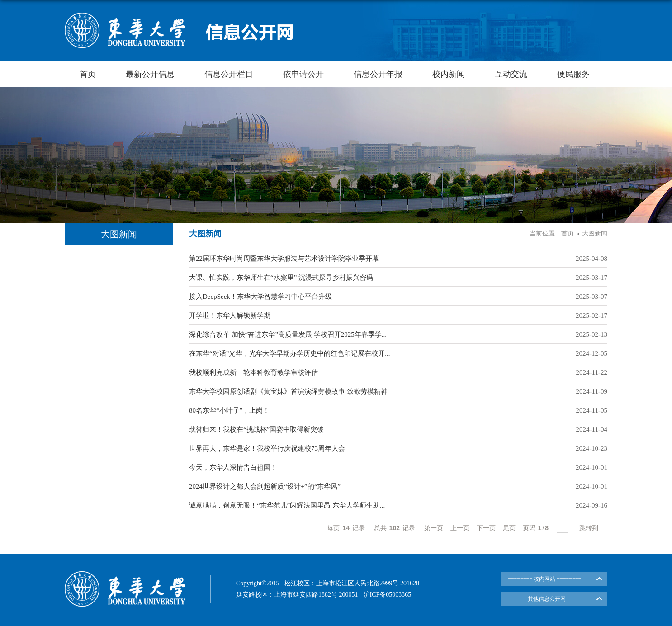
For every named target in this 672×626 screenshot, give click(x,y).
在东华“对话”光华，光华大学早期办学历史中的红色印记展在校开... (290, 353)
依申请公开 (303, 74)
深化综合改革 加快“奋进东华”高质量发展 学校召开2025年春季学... (288, 334)
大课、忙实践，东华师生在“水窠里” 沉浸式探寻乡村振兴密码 (281, 278)
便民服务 (573, 74)
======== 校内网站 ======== (544, 579)
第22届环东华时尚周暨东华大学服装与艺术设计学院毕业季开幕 (284, 259)
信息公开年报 (378, 74)
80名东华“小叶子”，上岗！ (229, 410)
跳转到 (590, 528)
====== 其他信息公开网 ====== (547, 599)
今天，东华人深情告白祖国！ (233, 467)
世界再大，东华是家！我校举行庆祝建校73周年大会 (267, 448)
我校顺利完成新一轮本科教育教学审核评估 (253, 372)
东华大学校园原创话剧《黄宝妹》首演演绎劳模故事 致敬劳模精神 (288, 391)
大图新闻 (595, 233)
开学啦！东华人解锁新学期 (230, 315)
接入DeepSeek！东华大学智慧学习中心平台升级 (260, 297)
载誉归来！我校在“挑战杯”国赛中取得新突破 (256, 429)
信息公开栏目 (229, 74)
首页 (88, 74)
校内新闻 (449, 74)
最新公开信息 (150, 74)
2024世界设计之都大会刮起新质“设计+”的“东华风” (265, 486)
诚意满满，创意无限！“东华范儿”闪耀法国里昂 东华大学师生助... (287, 505)
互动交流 (511, 74)
